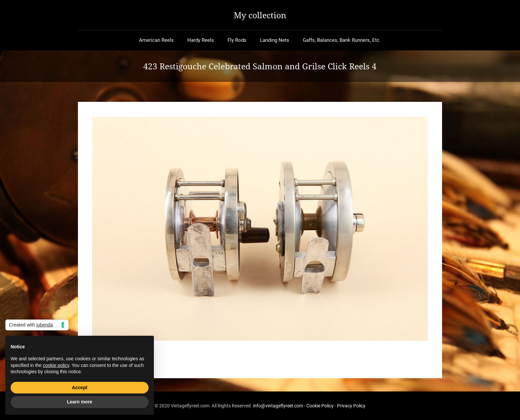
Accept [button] (80, 387)
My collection (260, 15)
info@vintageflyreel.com (278, 406)
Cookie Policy (320, 406)
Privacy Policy (351, 406)
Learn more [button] (80, 402)
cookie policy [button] (56, 365)
